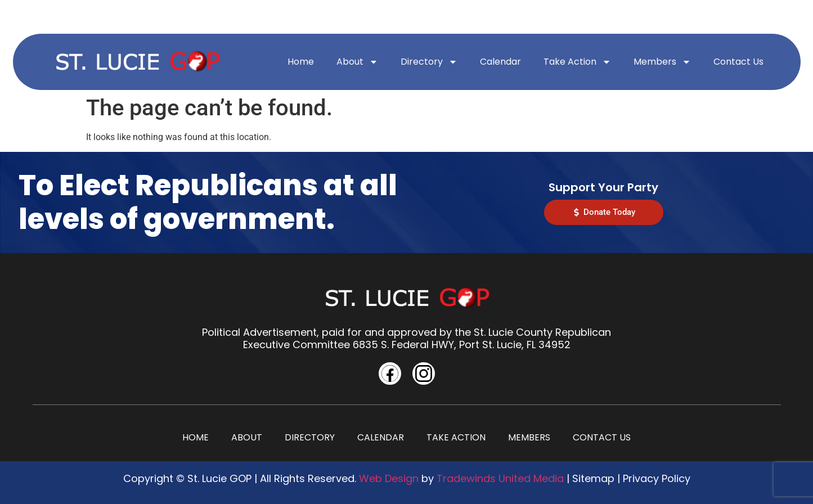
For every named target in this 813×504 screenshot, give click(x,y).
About (357, 62)
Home (301, 62)
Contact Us (738, 62)
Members (662, 62)
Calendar (500, 62)
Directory (429, 62)
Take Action (577, 62)
